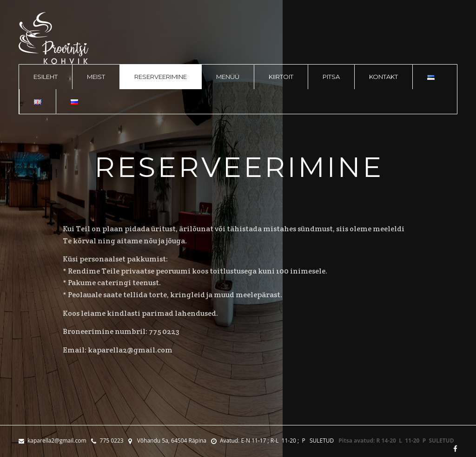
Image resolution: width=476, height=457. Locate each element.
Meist (96, 77)
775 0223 (107, 441)
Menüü (228, 77)
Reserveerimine (161, 77)
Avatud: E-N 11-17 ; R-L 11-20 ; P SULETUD (272, 441)
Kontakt (383, 77)
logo (53, 38)
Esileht (46, 77)
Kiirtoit (281, 77)
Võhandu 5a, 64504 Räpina (167, 441)
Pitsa (331, 77)
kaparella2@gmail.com (53, 441)
